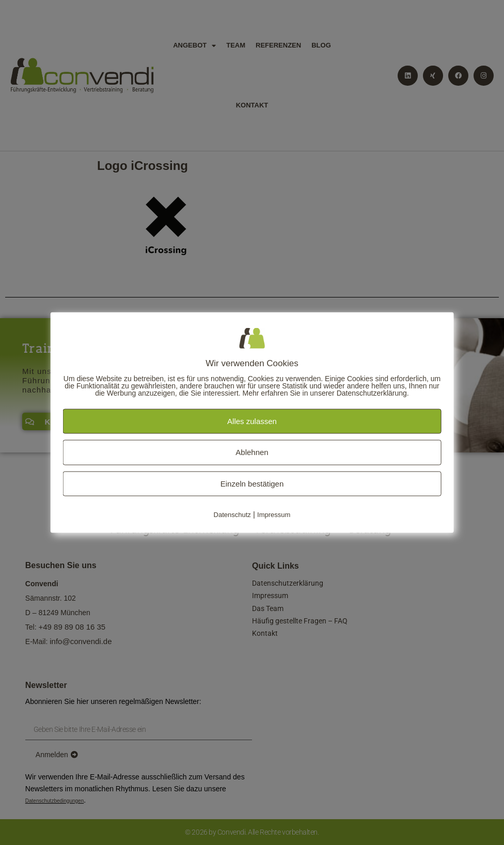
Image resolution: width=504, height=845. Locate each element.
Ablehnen (252, 452)
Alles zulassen (252, 421)
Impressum (274, 515)
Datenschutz (232, 515)
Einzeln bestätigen (252, 483)
